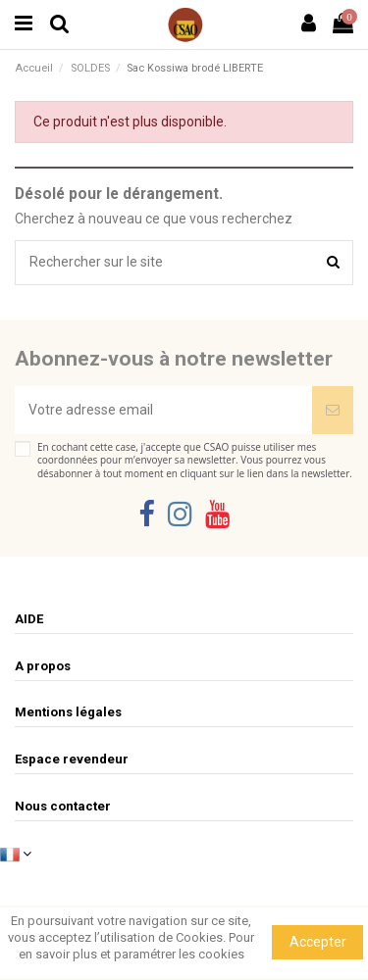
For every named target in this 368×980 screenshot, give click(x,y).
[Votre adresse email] (163, 410)
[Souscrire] (333, 410)
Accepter (318, 942)
